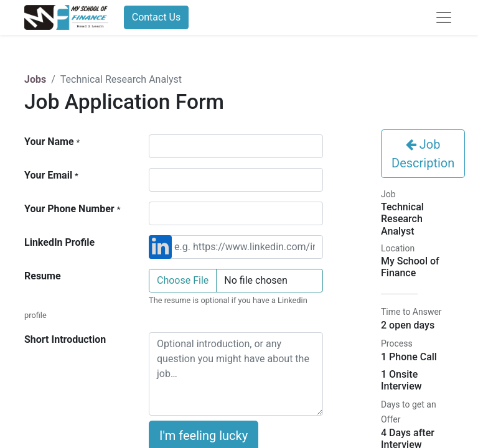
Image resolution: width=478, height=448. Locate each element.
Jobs (35, 79)
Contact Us (157, 17)
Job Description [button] (423, 154)
